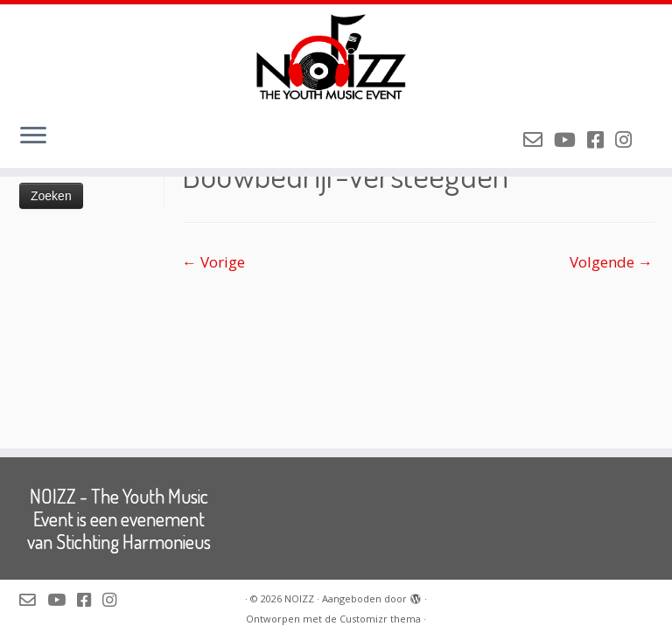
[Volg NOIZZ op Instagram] (629, 139)
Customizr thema (380, 619)
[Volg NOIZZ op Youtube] (570, 139)
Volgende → (611, 262)
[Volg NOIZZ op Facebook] (601, 139)
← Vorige (213, 262)
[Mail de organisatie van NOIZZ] (539, 139)
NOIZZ (299, 598)
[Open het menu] (33, 136)
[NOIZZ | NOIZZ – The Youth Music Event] (336, 57)
